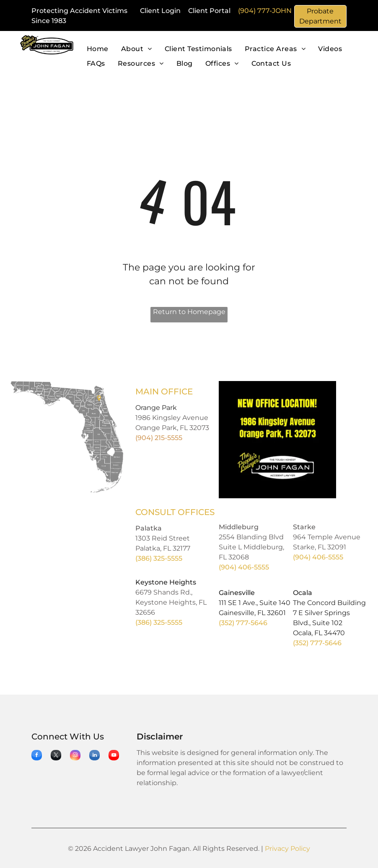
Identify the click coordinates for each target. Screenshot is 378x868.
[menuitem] (98, 49)
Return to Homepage (189, 312)
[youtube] (114, 756)
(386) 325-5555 (159, 558)
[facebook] (37, 756)
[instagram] (75, 756)
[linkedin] (94, 756)
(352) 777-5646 (243, 623)
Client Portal (209, 11)
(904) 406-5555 (244, 567)
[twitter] (56, 756)
